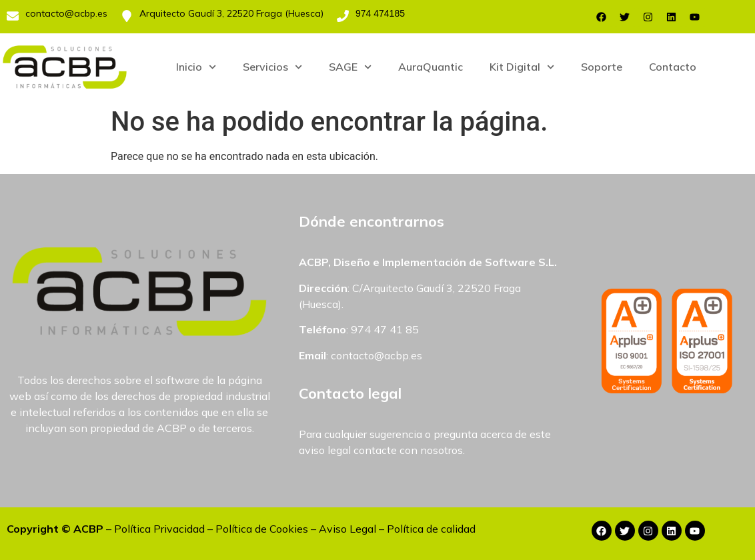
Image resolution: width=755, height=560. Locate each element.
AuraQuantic (431, 67)
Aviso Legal (347, 529)
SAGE (350, 67)
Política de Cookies (262, 529)
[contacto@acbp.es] (13, 16)
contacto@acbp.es (66, 13)
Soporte (602, 67)
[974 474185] (343, 16)
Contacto (673, 67)
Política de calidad (431, 529)
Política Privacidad (159, 529)
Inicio (196, 67)
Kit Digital (522, 67)
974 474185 (380, 13)
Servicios (272, 67)
